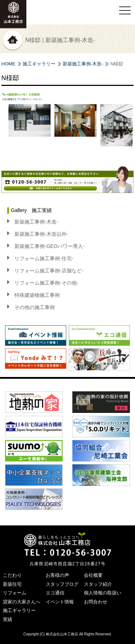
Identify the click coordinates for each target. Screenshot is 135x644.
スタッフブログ (62, 584)
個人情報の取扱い (103, 593)
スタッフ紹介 (98, 584)
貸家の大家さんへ (22, 602)
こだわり (12, 575)
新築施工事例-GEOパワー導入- (49, 246)
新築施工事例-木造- (83, 64)
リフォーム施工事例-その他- (46, 283)
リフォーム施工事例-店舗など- (49, 271)
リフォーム (15, 593)
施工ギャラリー (39, 64)
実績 (8, 619)
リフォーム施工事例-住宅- (44, 258)
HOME (8, 64)
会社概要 (93, 575)
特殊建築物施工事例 (37, 295)
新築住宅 (12, 584)
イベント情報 (60, 602)
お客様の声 (57, 575)
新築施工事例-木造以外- (41, 234)
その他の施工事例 (35, 307)
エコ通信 (55, 593)
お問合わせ (96, 602)
